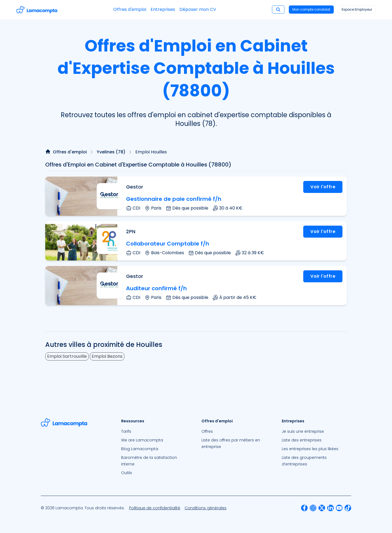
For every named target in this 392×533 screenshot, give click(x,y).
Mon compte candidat (311, 9)
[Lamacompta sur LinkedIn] (330, 508)
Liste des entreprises (302, 440)
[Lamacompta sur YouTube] (339, 508)
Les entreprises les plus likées (310, 449)
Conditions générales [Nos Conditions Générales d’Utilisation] (206, 508)
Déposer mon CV (198, 9)
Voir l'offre (323, 187)
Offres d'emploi (130, 9)
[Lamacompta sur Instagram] (313, 508)
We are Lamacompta (142, 440)
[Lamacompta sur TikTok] (348, 508)
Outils (127, 473)
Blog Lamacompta (140, 449)
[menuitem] (156, 431)
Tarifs (126, 431)
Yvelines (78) (111, 152)
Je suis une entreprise (303, 431)
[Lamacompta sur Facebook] (304, 508)
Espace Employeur (357, 9)
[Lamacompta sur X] (322, 508)
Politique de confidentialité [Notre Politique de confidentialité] (155, 508)
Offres (207, 431)
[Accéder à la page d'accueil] (37, 10)
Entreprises (163, 9)
